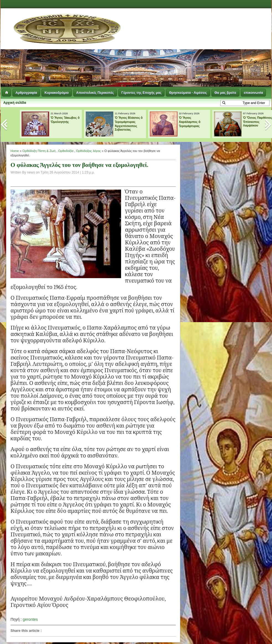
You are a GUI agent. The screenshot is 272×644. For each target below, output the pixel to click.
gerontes (30, 619)
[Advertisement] (176, 48)
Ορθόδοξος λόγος (88, 151)
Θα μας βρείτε (225, 93)
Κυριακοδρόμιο (57, 93)
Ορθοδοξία (66, 151)
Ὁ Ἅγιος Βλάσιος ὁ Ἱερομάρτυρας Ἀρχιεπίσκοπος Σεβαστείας (129, 124)
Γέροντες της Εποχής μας (141, 93)
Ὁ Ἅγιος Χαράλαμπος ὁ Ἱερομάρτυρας (190, 122)
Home (15, 151)
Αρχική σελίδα (15, 103)
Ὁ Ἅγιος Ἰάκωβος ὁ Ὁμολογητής (65, 120)
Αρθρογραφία (26, 93)
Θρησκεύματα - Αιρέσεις (188, 93)
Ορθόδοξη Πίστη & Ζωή (39, 151)
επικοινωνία (253, 93)
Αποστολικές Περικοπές (95, 93)
